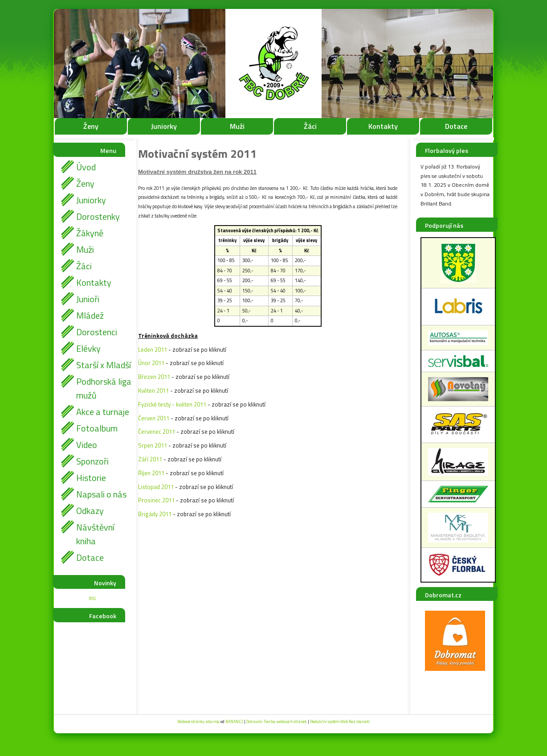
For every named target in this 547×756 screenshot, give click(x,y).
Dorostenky (98, 216)
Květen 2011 (153, 390)
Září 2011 (150, 459)
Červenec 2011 (157, 431)
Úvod (86, 167)
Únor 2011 (151, 363)
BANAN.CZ (234, 721)
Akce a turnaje (103, 412)
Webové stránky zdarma (198, 721)
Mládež (90, 315)
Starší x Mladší (104, 365)
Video (87, 445)
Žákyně (90, 233)
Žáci (310, 126)
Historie (91, 478)
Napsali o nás (101, 494)
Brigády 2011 (155, 514)
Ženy (91, 126)
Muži (237, 126)
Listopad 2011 (156, 487)
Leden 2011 (153, 349)
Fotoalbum (97, 428)
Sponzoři (92, 461)
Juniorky (164, 126)
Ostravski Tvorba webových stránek (277, 721)
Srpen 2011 (153, 445)
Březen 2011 (154, 377)
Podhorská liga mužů (104, 388)
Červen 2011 (154, 418)
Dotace (456, 126)
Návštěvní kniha (95, 534)
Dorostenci (97, 332)
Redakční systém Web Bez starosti (340, 721)
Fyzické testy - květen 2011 (172, 404)
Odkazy (90, 511)
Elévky (88, 348)
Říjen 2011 (151, 473)
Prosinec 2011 (156, 500)
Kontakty (383, 126)
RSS (92, 598)
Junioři (88, 299)
